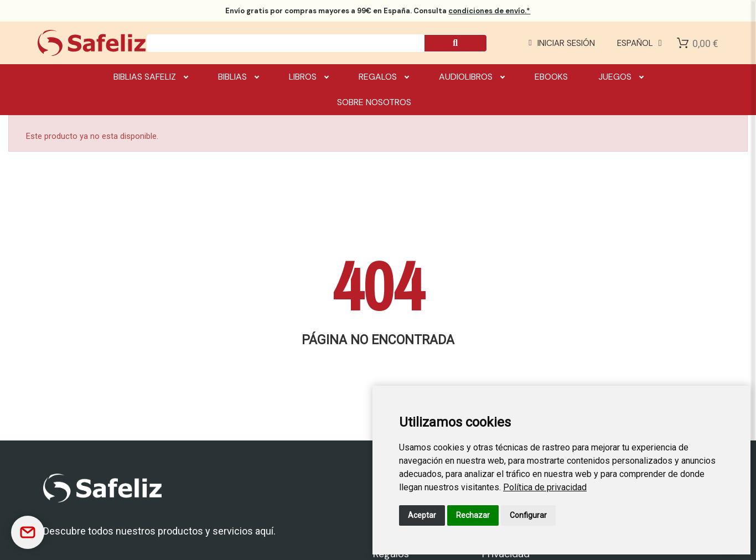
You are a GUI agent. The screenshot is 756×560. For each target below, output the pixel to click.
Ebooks (551, 77)
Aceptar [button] (422, 515)
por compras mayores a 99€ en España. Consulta (378, 11)
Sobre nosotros (374, 102)
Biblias (238, 77)
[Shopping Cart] (683, 43)
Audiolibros (472, 77)
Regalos (384, 77)
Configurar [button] (528, 515)
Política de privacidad (545, 487)
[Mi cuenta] (561, 43)
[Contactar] (28, 532)
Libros (309, 77)
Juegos (621, 77)
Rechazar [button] (473, 515)
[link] (545, 487)
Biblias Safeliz (151, 77)
